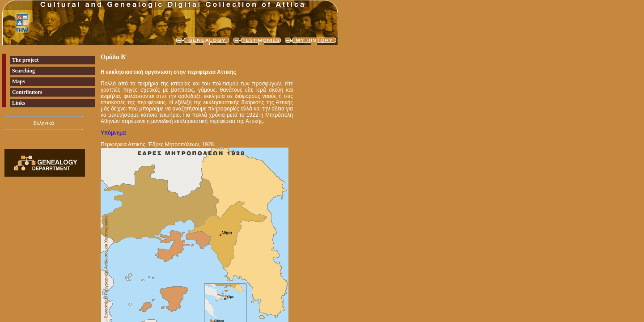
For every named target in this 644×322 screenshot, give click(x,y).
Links (19, 103)
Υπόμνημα (113, 133)
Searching (23, 71)
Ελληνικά (43, 123)
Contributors (27, 92)
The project (25, 60)
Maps (19, 81)
